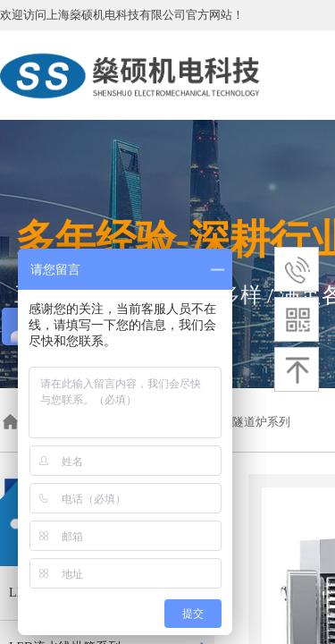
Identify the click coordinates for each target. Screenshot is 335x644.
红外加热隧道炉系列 (238, 422)
